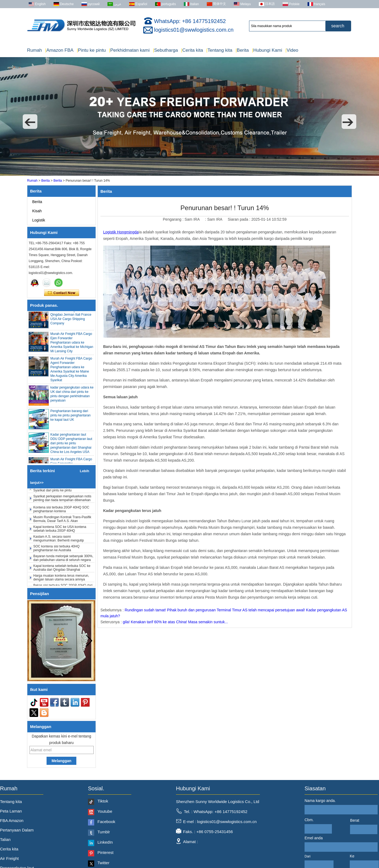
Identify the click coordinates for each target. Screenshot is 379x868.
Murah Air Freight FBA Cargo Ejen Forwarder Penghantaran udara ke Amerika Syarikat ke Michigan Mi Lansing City (72, 345)
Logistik (39, 220)
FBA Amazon (12, 820)
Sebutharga (165, 50)
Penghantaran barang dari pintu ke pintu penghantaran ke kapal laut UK (71, 418)
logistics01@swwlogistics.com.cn (194, 30)
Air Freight (9, 858)
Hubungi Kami (267, 50)
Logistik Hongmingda (121, 232)
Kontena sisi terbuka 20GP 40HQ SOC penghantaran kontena (61, 512)
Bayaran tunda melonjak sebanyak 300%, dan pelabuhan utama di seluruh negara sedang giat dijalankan (63, 563)
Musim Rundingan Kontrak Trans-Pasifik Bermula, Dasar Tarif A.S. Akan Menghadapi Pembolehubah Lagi (62, 524)
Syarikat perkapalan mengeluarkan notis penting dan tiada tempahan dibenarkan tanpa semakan (62, 503)
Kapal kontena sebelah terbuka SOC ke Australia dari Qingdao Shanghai (62, 570)
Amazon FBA (59, 50)
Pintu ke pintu (91, 50)
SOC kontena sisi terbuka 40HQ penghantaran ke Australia (56, 551)
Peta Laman (11, 811)
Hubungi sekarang (62, 293)
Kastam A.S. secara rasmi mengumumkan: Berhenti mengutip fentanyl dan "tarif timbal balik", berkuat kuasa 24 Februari (61, 545)
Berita (242, 50)
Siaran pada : (239, 219)
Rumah (35, 50)
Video (292, 50)
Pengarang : (174, 219)
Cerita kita (192, 50)
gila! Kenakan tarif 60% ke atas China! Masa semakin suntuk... (175, 622)
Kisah (37, 211)
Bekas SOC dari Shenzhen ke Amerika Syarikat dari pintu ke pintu (61, 491)
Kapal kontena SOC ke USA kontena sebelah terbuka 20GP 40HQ (60, 531)
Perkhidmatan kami (129, 50)
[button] (30, 122)
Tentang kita (219, 50)
